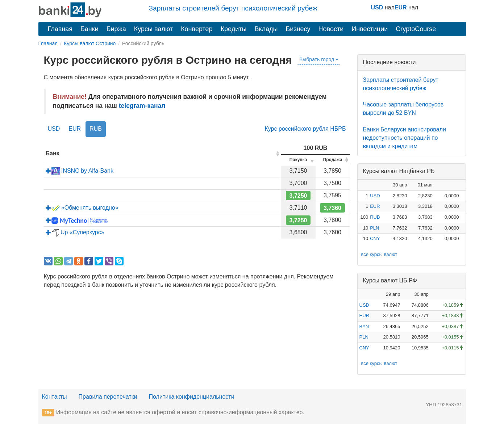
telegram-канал (142, 106)
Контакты (55, 397)
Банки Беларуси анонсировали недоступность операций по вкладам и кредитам (405, 138)
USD (377, 7)
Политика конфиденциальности (192, 397)
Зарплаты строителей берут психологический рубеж (233, 8)
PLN (374, 228)
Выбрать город (319, 59)
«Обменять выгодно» (82, 208)
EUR (401, 7)
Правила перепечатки (108, 397)
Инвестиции (370, 29)
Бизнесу (298, 29)
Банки (89, 29)
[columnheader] (163, 154)
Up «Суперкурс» (75, 232)
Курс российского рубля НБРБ (305, 129)
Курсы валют (153, 29)
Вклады (266, 29)
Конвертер (197, 29)
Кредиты (234, 29)
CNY (375, 238)
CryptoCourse (416, 29)
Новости (331, 29)
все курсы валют (379, 254)
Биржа (116, 29)
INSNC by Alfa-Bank (80, 171)
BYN (364, 326)
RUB (96, 129)
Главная (60, 29)
